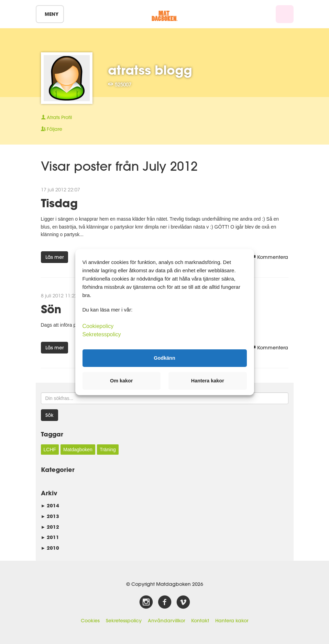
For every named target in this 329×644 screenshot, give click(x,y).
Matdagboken (78, 450)
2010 (50, 548)
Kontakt (200, 621)
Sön (51, 309)
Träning (108, 450)
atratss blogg (150, 70)
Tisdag (59, 203)
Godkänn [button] (164, 358)
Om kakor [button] (121, 381)
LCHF (50, 450)
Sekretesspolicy (124, 621)
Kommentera (270, 257)
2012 (50, 527)
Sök (50, 415)
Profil (56, 117)
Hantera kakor (232, 621)
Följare (52, 129)
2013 (50, 516)
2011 (50, 537)
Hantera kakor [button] (208, 381)
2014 (50, 505)
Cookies (90, 621)
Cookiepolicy (98, 326)
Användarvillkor (166, 621)
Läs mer (54, 257)
